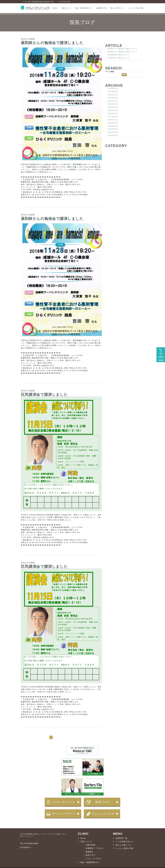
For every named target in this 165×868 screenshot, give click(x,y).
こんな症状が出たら (124, 842)
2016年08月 (113, 132)
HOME (55, 8)
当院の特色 (91, 845)
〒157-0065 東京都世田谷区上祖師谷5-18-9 (38, 2)
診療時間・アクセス (94, 848)
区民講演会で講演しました (44, 394)
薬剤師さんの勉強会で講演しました (52, 43)
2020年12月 (113, 101)
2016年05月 (113, 135)
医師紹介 (90, 852)
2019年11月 (113, 107)
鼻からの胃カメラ (117, 8)
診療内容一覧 (101, 8)
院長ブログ (91, 855)
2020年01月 (113, 104)
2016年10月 (113, 126)
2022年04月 (113, 92)
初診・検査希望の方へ (84, 8)
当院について (66, 8)
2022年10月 (113, 88)
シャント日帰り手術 (136, 8)
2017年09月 (113, 117)
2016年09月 (113, 129)
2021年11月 (113, 95)
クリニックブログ (93, 858)
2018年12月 (113, 110)
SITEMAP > (26, 848)
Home (83, 838)
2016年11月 (113, 123)
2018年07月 (113, 113)
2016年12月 (113, 120)
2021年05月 (113, 98)
